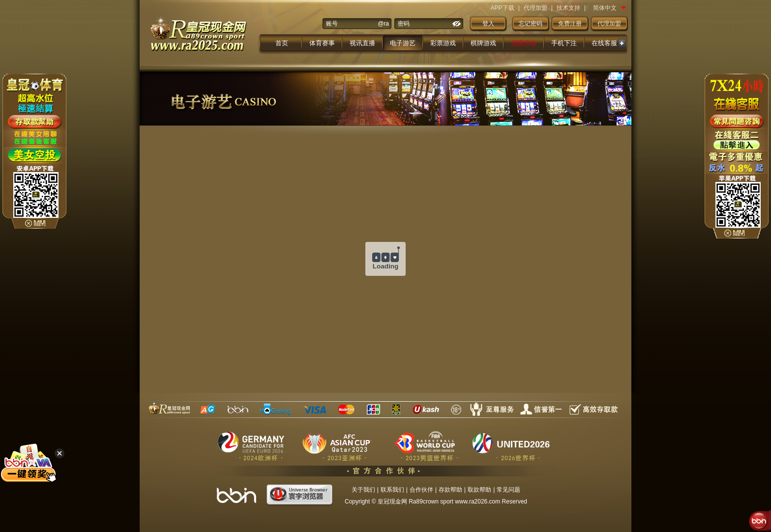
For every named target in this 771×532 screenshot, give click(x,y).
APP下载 (503, 8)
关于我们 (363, 490)
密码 (404, 24)
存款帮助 (450, 490)
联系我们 (392, 490)
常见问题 (508, 490)
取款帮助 (479, 490)
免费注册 (570, 24)
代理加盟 (535, 8)
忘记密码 (531, 24)
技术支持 (568, 8)
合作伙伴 (421, 490)
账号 (332, 24)
